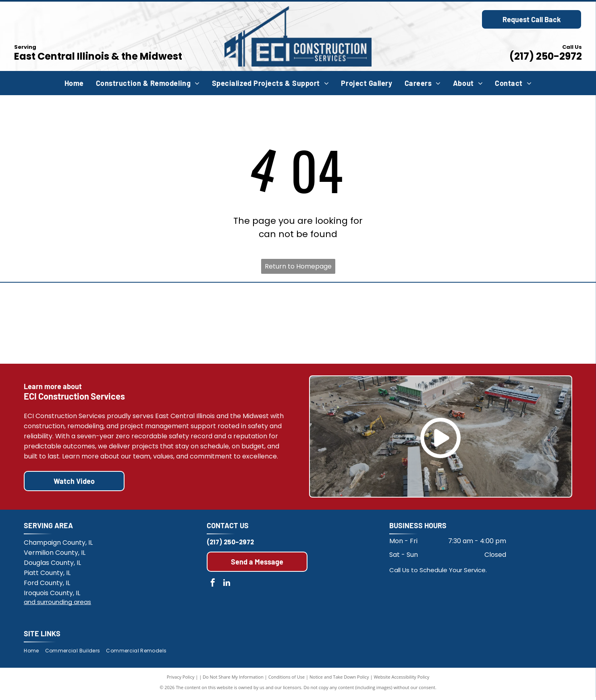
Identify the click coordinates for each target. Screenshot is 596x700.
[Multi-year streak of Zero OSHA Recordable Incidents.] (504, 325)
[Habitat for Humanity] (229, 325)
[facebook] (213, 586)
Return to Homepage (298, 266)
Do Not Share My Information (233, 680)
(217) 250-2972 (546, 56)
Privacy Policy (181, 680)
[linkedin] (227, 586)
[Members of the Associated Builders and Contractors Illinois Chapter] (92, 325)
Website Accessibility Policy (401, 680)
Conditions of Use (287, 680)
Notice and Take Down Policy (339, 680)
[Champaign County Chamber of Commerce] (367, 325)
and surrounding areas (57, 605)
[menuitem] (74, 83)
